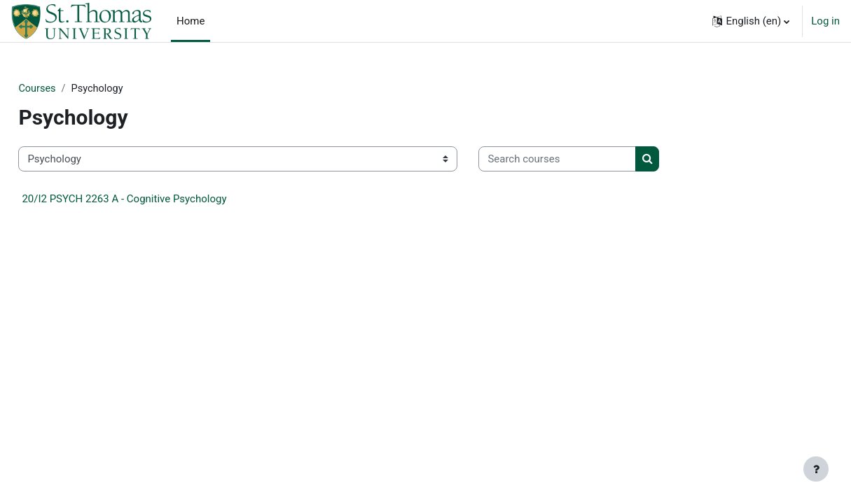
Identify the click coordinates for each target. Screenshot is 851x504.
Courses (69, 89)
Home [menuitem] (191, 21)
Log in (825, 21)
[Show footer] (816, 469)
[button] (751, 21)
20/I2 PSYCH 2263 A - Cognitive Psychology (155, 199)
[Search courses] (589, 160)
